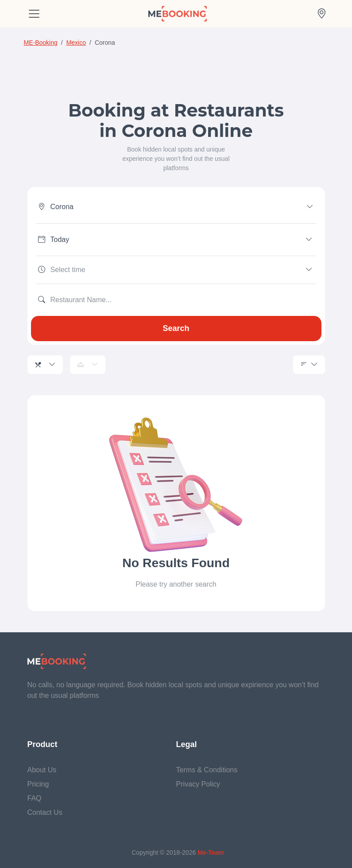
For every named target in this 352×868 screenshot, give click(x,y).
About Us (42, 770)
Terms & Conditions (207, 770)
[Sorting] (309, 365)
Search (176, 328)
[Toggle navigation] (34, 14)
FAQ (35, 798)
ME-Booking (41, 43)
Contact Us (45, 812)
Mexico (76, 43)
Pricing (38, 784)
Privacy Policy (198, 784)
